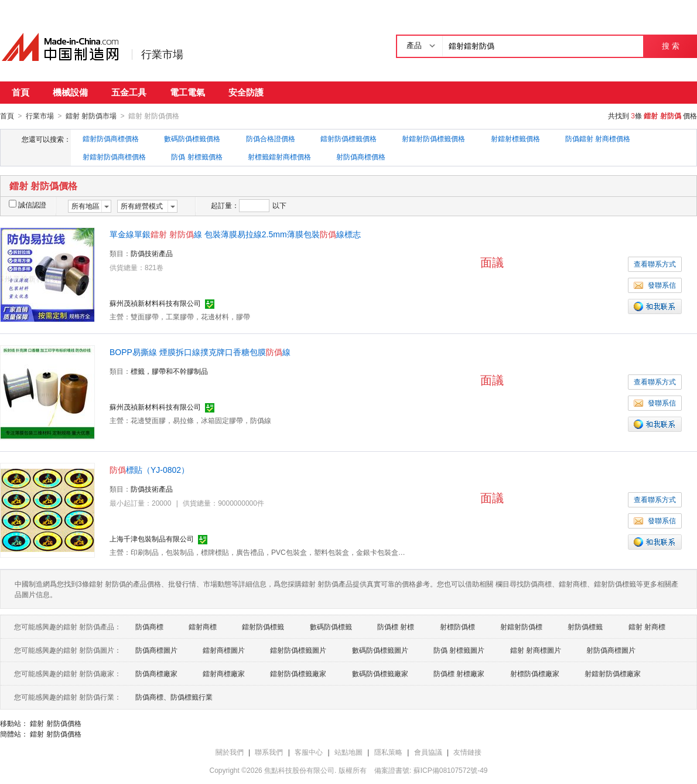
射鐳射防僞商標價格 (114, 156)
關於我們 (230, 752)
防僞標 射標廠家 (459, 673)
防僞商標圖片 (156, 650)
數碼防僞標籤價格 (192, 138)
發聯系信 (655, 285)
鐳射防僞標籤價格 (348, 138)
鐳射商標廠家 (224, 673)
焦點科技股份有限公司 (299, 770)
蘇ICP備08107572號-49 (451, 770)
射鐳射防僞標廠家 (613, 673)
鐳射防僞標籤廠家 (298, 673)
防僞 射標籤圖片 (459, 650)
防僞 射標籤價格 (197, 156)
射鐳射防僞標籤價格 (433, 138)
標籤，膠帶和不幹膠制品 (169, 371)
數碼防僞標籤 (331, 626)
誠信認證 (28, 204)
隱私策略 (388, 752)
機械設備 (70, 92)
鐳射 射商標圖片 (536, 650)
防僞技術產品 (152, 253)
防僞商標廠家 (156, 673)
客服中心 (309, 752)
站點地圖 (348, 752)
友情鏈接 (467, 752)
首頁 (20, 92)
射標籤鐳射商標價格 (279, 156)
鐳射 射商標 (647, 626)
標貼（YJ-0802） (149, 469)
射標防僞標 (457, 626)
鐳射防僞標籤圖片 (298, 650)
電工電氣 (187, 92)
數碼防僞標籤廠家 (380, 673)
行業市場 (162, 54)
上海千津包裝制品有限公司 (152, 538)
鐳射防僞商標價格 (111, 138)
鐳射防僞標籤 (263, 626)
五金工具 (129, 92)
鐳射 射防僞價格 (55, 723)
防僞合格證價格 (271, 138)
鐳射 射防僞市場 (91, 116)
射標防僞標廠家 (535, 673)
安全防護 (246, 92)
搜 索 (670, 46)
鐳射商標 (203, 626)
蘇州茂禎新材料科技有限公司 (155, 303)
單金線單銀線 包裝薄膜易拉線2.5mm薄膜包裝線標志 (235, 234)
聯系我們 (269, 752)
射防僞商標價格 (361, 156)
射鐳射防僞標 (521, 626)
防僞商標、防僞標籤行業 (174, 697)
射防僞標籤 (585, 626)
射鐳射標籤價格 (515, 138)
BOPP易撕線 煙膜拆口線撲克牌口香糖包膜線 (200, 352)
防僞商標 (149, 626)
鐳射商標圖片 (224, 650)
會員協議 (428, 752)
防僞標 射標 (396, 626)
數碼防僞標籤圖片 (380, 650)
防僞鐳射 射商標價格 (598, 138)
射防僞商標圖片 (611, 650)
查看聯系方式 (655, 264)
